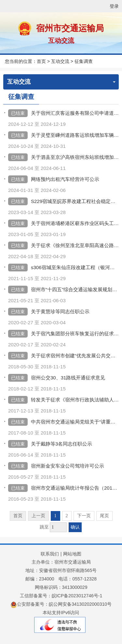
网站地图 (72, 554)
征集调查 (84, 61)
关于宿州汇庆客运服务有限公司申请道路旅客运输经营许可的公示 (75, 113)
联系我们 (50, 554)
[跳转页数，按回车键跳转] (58, 527)
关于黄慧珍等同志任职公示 (60, 311)
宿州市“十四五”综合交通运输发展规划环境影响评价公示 (75, 289)
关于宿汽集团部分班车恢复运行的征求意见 (75, 334)
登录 (114, 6)
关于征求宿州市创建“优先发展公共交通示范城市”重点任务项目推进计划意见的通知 (75, 356)
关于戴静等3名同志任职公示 (61, 444)
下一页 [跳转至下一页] (84, 516)
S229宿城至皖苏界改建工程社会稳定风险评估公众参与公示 (75, 201)
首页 (41, 61)
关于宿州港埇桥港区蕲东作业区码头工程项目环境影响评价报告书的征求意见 (75, 223)
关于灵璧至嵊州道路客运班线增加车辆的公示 (75, 135)
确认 (75, 527)
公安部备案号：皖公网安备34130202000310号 (61, 604)
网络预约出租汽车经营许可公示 (65, 179)
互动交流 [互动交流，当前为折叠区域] (61, 82)
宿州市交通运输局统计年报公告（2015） (75, 488)
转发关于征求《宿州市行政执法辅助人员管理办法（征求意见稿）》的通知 (75, 400)
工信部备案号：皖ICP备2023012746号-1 (61, 596)
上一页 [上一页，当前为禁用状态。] (38, 516)
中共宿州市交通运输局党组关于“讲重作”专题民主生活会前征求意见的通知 (75, 422)
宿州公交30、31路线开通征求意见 (68, 378)
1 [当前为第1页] (55, 516)
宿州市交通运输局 (70, 28)
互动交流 (61, 41)
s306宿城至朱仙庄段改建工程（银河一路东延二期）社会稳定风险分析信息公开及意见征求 (75, 267)
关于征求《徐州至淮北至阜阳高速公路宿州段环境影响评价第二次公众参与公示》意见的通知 (75, 245)
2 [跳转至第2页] (67, 516)
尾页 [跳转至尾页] (104, 516)
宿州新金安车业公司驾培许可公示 (68, 466)
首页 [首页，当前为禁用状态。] (18, 516)
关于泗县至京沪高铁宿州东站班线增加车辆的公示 (75, 157)
